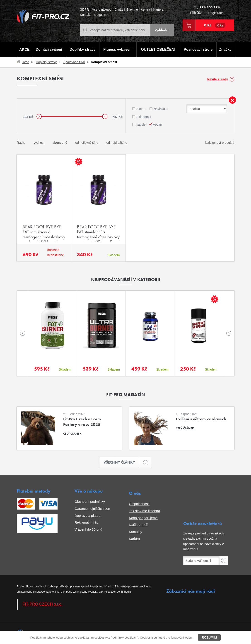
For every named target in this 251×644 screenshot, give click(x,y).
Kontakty (135, 532)
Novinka (161, 109)
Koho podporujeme (143, 518)
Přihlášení (197, 13)
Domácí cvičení (49, 49)
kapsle (141, 124)
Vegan (157, 124)
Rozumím (209, 637)
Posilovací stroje (198, 49)
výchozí (39, 143)
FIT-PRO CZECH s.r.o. (42, 604)
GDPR (84, 10)
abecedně (60, 143)
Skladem (144, 117)
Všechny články (121, 462)
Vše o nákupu (102, 10)
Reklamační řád (86, 522)
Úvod (25, 62)
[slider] (39, 116)
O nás (119, 10)
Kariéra (158, 10)
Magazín (100, 15)
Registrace (216, 13)
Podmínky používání (124, 638)
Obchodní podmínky (90, 502)
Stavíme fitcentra (138, 10)
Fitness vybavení (118, 49)
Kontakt (85, 15)
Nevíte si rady (218, 79)
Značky (225, 49)
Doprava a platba (87, 516)
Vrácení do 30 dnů (88, 529)
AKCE (24, 49)
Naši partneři (139, 525)
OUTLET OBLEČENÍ (158, 49)
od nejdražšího (117, 143)
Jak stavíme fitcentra (145, 511)
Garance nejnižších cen (92, 509)
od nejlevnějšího (87, 143)
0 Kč (215, 25)
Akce (141, 109)
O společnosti (139, 504)
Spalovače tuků (74, 62)
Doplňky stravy (83, 49)
